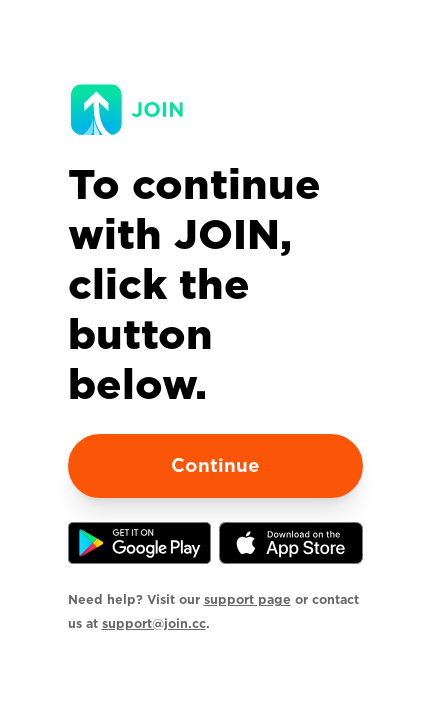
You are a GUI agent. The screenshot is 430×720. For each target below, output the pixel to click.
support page (247, 599)
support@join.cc (154, 623)
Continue (215, 465)
